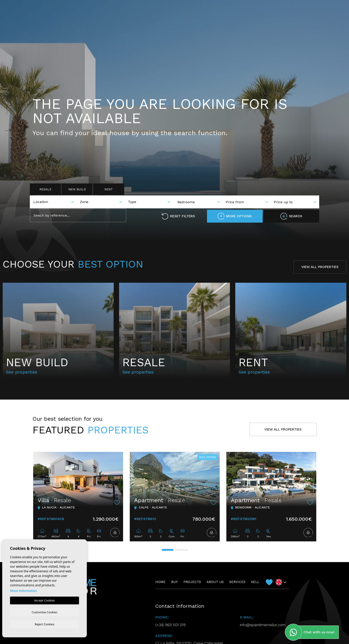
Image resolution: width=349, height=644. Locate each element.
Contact (302, 14)
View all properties (320, 267)
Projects (173, 13)
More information (23, 590)
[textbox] (55, 202)
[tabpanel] (78, 497)
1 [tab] (168, 550)
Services (221, 13)
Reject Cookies (45, 624)
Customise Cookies (44, 612)
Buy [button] (153, 13)
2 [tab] (181, 550)
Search (291, 216)
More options (235, 216)
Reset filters (178, 216)
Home (138, 13)
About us (197, 13)
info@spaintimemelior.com (263, 625)
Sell (240, 13)
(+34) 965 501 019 (170, 625)
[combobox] (55, 201)
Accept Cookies (45, 600)
